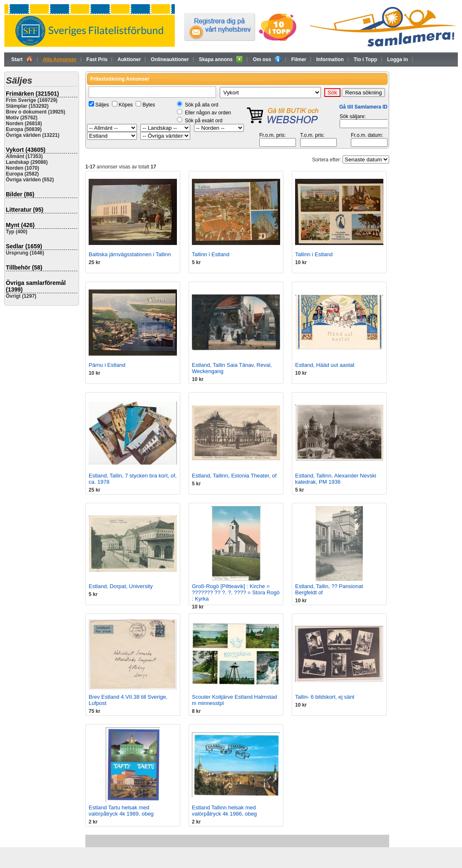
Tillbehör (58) (24, 267)
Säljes (102, 105)
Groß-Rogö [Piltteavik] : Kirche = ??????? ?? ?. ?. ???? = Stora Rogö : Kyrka (236, 592)
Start (22, 59)
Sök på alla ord (201, 105)
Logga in (397, 59)
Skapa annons (221, 59)
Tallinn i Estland (211, 254)
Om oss (267, 59)
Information (330, 59)
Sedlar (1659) (24, 246)
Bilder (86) (20, 194)
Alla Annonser (60, 59)
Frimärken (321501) (32, 94)
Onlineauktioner (170, 59)
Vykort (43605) (26, 150)
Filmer (299, 59)
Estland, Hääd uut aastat (325, 365)
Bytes (149, 105)
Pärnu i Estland (107, 365)
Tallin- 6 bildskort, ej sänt (325, 697)
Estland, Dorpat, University (121, 586)
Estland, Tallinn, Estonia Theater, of (234, 476)
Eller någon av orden (208, 113)
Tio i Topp (365, 59)
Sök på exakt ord (204, 121)
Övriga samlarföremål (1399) (36, 286)
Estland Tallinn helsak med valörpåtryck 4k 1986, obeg (224, 811)
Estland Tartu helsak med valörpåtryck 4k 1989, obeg (121, 811)
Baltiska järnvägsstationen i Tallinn (130, 254)
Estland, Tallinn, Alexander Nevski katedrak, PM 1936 (336, 479)
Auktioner (129, 59)
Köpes (126, 105)
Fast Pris (97, 59)
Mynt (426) (20, 225)
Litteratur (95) (25, 210)
